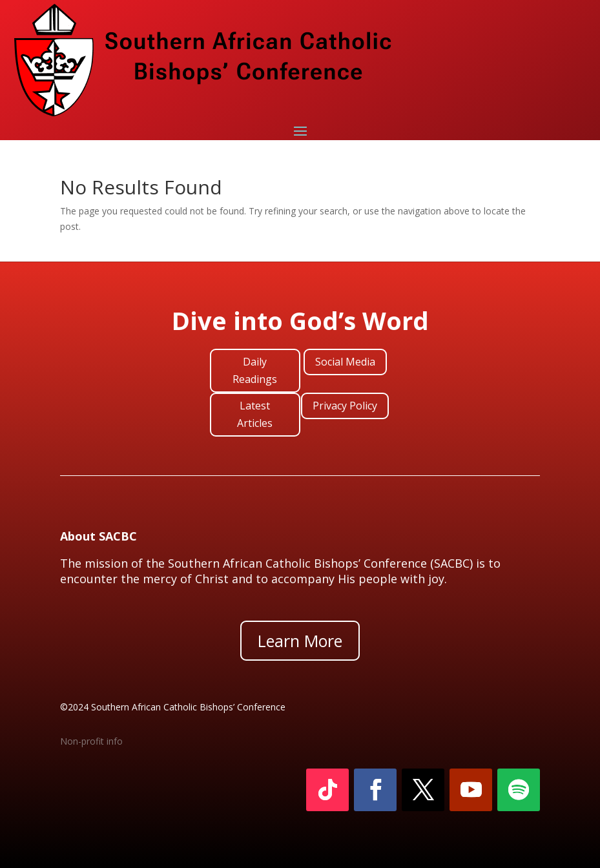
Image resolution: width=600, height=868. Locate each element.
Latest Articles (255, 414)
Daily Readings (255, 370)
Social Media (345, 362)
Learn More (300, 641)
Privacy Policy (345, 406)
